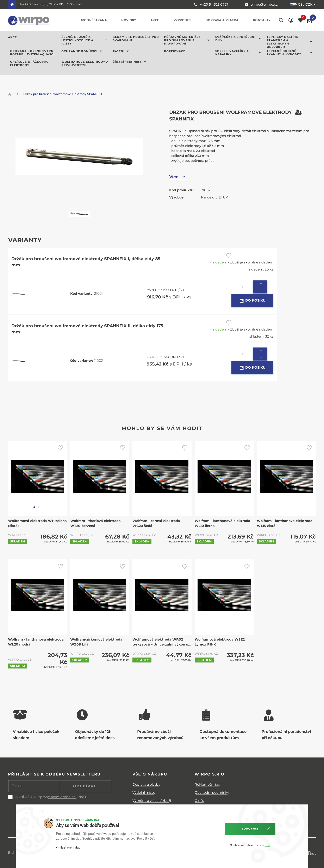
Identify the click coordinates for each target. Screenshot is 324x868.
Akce (155, 20)
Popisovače (175, 51)
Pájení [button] (122, 51)
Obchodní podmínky (212, 793)
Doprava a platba (222, 20)
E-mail (17, 786)
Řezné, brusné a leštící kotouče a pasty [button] (85, 40)
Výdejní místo (144, 793)
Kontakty (262, 20)
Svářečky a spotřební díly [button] (239, 38)
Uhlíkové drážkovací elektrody (30, 63)
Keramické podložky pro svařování (136, 38)
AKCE (13, 37)
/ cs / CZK (303, 5)
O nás (199, 801)
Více (178, 177)
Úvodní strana (93, 20)
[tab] (34, 507)
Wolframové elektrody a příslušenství (85, 63)
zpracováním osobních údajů (62, 797)
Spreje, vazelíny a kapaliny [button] (239, 53)
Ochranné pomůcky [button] (82, 51)
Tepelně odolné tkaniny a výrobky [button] (290, 53)
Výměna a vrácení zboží (152, 801)
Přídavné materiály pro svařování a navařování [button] (188, 40)
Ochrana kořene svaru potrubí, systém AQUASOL (33, 53)
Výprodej (182, 20)
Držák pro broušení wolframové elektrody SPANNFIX (63, 94)
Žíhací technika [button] (130, 62)
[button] (291, 20)
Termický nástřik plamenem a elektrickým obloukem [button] (290, 42)
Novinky (129, 20)
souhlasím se (26, 797)
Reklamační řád (207, 784)
